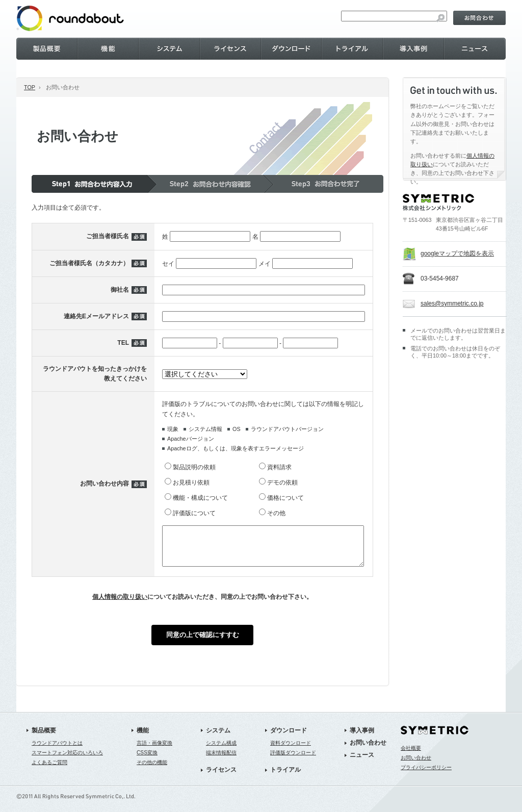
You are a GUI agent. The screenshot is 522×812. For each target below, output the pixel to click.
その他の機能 (152, 770)
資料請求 (279, 467)
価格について (285, 498)
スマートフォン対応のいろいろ (67, 760)
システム (218, 738)
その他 (276, 513)
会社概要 (411, 756)
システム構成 (221, 751)
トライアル (285, 777)
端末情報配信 (221, 760)
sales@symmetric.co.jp (452, 303)
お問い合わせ (368, 750)
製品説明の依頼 (194, 467)
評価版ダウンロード (293, 760)
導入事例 (362, 738)
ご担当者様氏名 (108, 236)
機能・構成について (200, 498)
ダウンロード (289, 738)
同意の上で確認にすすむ (203, 642)
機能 (143, 738)
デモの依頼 (282, 483)
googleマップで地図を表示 (457, 253)
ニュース (362, 763)
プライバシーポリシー (426, 775)
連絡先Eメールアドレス (96, 316)
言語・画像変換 (154, 751)
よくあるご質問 (49, 770)
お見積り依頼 (191, 483)
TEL (123, 343)
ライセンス (221, 777)
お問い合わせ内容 (105, 488)
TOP (30, 87)
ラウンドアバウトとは (57, 751)
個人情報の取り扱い (120, 604)
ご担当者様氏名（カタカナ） (89, 263)
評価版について (194, 513)
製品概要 (44, 738)
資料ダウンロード (291, 751)
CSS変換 (147, 760)
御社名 (120, 290)
